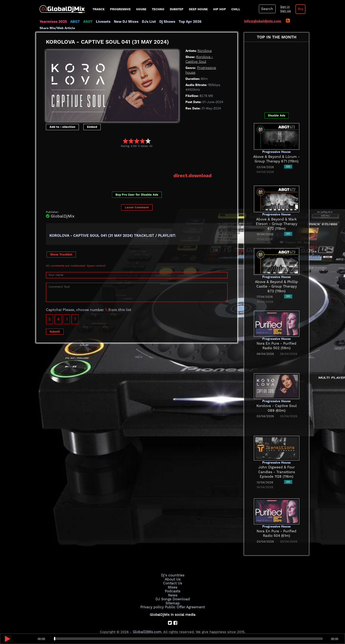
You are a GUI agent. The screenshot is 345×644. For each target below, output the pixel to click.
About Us (173, 573)
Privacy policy (153, 600)
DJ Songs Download (172, 592)
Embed (92, 121)
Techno (158, 9)
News (173, 589)
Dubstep (177, 9)
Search (267, 9)
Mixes (172, 581)
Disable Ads (277, 109)
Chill (236, 9)
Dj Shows (165, 22)
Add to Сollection (62, 121)
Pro (299, 9)
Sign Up (285, 11)
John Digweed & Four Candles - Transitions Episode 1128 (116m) (276, 466)
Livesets (102, 22)
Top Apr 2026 (187, 22)
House (141, 9)
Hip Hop (220, 9)
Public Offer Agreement (184, 600)
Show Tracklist (61, 248)
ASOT (87, 22)
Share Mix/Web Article (219, 22)
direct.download (193, 169)
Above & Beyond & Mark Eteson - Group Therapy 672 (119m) (277, 218)
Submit (55, 325)
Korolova (204, 45)
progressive (120, 9)
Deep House (198, 9)
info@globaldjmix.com (263, 21)
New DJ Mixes (125, 22)
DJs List (147, 22)
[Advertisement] (129, 154)
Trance (99, 9)
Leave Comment (137, 201)
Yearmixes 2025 (53, 22)
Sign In (284, 7)
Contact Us (172, 577)
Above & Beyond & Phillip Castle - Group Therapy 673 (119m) (277, 280)
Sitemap (172, 596)
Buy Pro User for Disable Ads (137, 188)
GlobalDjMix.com (147, 625)
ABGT (74, 22)
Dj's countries (172, 569)
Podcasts (173, 585)
